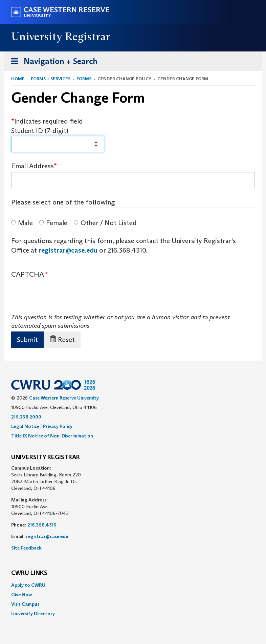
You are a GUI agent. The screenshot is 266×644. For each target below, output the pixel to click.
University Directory (33, 614)
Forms (84, 79)
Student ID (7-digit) (40, 131)
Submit (27, 340)
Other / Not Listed (105, 223)
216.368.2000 (26, 417)
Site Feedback (26, 548)
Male (22, 223)
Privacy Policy (58, 426)
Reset (62, 340)
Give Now (21, 595)
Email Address (32, 166)
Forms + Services (51, 79)
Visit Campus (25, 604)
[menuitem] (133, 585)
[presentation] (63, 300)
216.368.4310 (42, 525)
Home (18, 79)
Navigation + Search (52, 62)
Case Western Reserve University (64, 398)
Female (53, 223)
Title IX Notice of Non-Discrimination (52, 436)
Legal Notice (25, 426)
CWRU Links (29, 573)
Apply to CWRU (28, 585)
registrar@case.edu (68, 250)
